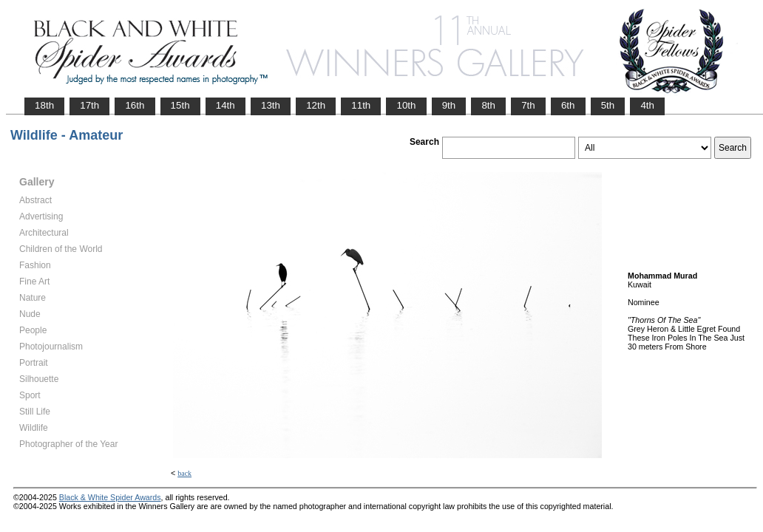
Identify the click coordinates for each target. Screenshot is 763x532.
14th (225, 105)
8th (488, 105)
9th (449, 105)
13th (271, 105)
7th (528, 105)
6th (568, 105)
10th (406, 105)
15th (180, 105)
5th (608, 105)
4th (647, 105)
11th (361, 105)
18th (44, 105)
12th (316, 105)
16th (135, 105)
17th (89, 105)
